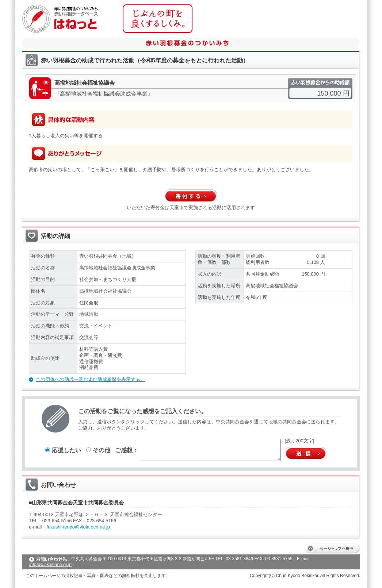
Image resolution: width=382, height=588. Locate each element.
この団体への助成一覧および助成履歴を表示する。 (90, 379)
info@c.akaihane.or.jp (50, 565)
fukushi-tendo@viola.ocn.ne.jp (78, 527)
